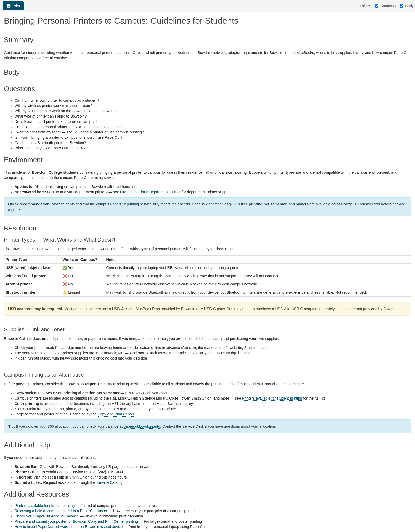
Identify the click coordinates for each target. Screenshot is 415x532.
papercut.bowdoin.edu (142, 426)
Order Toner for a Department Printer (150, 192)
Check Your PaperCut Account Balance (47, 516)
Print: (365, 6)
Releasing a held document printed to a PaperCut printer (61, 511)
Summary (386, 6)
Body (407, 6)
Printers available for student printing (272, 398)
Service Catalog (109, 482)
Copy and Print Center (116, 414)
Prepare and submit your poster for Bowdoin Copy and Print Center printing (76, 521)
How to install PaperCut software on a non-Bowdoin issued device (69, 527)
